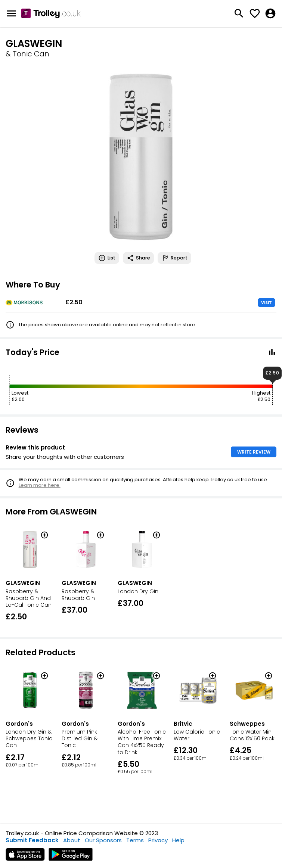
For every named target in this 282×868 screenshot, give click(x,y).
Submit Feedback (32, 840)
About (72, 840)
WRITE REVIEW (254, 452)
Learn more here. (40, 485)
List (107, 258)
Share (138, 258)
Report (174, 258)
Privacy (158, 840)
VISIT (266, 302)
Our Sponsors (103, 840)
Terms (135, 840)
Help (178, 840)
